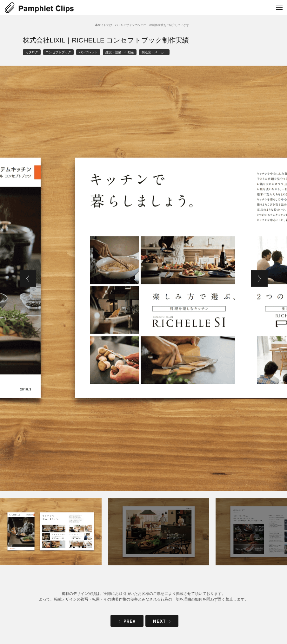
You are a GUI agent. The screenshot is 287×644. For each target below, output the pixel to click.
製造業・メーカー (154, 52)
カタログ (32, 52)
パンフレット (88, 52)
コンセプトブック (58, 52)
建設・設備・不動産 (120, 52)
